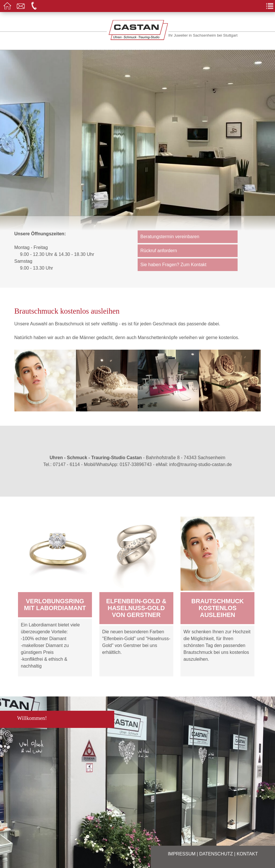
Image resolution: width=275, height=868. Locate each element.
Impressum (182, 854)
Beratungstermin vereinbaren (170, 237)
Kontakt (247, 854)
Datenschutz (216, 854)
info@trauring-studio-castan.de (201, 464)
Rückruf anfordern (159, 251)
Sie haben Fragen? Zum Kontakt (173, 265)
